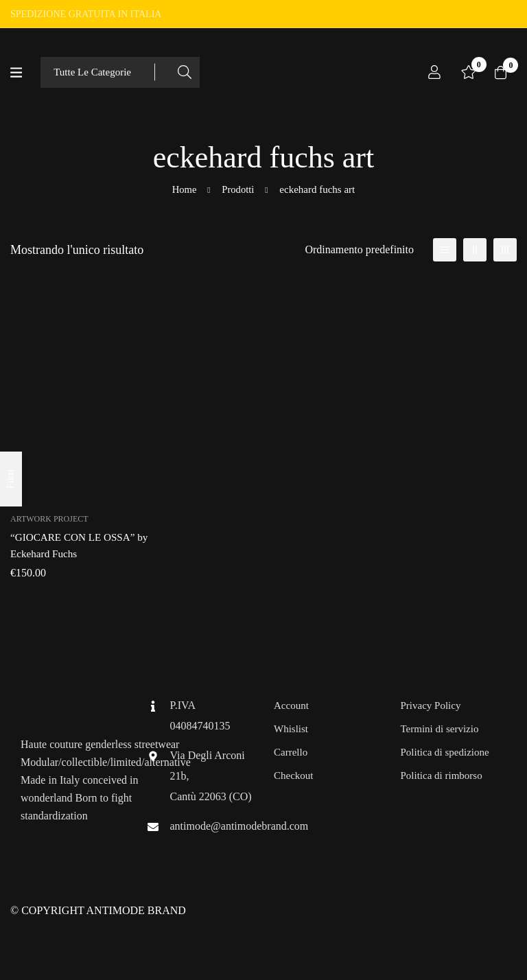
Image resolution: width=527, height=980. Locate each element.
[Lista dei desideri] (465, 72)
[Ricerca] (188, 72)
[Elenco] (445, 250)
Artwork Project (49, 519)
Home (184, 189)
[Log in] (430, 72)
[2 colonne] (475, 250)
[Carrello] (499, 72)
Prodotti (238, 189)
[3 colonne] (505, 250)
